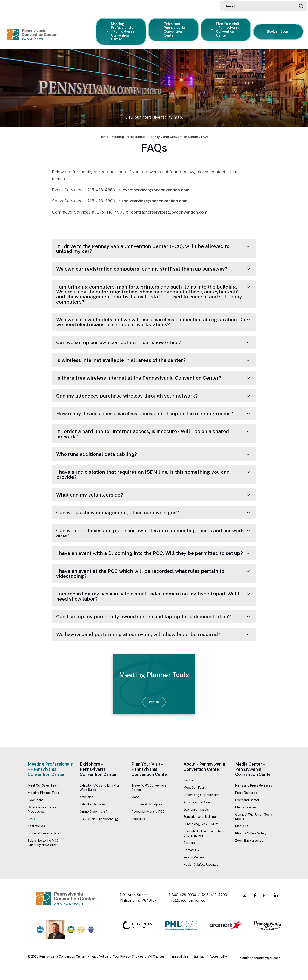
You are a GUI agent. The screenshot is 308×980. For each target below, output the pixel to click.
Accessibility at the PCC (148, 827)
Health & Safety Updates (201, 881)
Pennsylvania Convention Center (38, 30)
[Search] (262, 5)
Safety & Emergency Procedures (42, 825)
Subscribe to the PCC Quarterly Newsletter (43, 859)
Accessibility (218, 972)
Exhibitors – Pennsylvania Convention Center (173, 29)
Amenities (87, 813)
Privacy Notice (98, 972)
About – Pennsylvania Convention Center (204, 783)
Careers (189, 859)
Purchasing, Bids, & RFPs (201, 840)
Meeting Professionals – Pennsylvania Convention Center (121, 30)
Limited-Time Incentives (44, 849)
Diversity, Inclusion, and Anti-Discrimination (204, 849)
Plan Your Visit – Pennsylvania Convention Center (226, 29)
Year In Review (194, 873)
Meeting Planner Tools (44, 809)
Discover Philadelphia (147, 820)
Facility (188, 796)
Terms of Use (179, 972)
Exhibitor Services (93, 820)
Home (104, 137)
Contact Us (191, 866)
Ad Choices (156, 972)
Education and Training (200, 833)
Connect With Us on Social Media (254, 833)
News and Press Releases (254, 801)
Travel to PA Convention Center (149, 804)
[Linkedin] (276, 912)
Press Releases (246, 809)
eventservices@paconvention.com (158, 190)
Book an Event (279, 30)
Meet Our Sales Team (43, 801)
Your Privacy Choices (128, 972)
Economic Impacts (196, 825)
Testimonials (36, 842)
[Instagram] (265, 912)
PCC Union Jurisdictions (97, 835)
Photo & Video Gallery (251, 849)
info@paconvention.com (189, 916)
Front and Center (247, 816)
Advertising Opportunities (201, 811)
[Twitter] (244, 912)
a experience (260, 972)
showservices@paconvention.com (157, 201)
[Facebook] (255, 912)
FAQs (31, 835)
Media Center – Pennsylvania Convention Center (254, 785)
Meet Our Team (195, 804)
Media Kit (242, 842)
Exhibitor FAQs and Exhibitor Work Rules (100, 804)
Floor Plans (36, 816)
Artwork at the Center (199, 818)
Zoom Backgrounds (249, 857)
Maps (135, 813)
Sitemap (199, 972)
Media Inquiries (246, 823)
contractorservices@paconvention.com (172, 212)
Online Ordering (91, 827)
